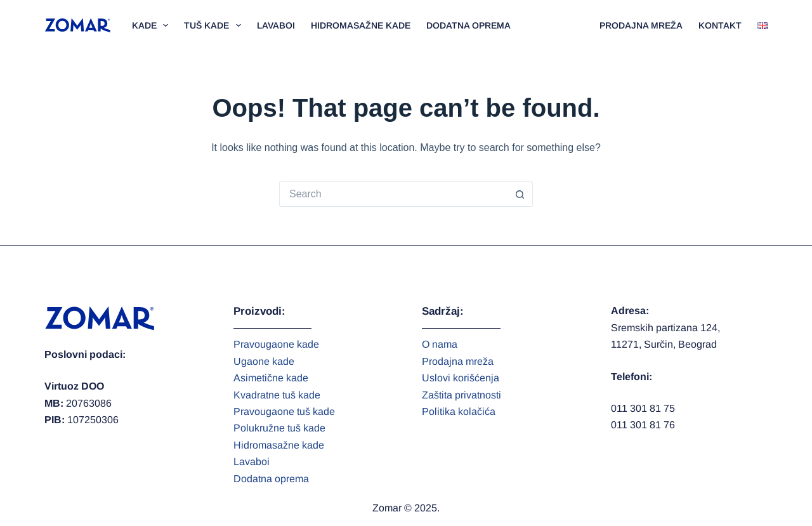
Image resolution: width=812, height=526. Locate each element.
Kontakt (720, 25)
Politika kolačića (459, 411)
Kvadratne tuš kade (277, 395)
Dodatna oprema (468, 25)
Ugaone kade (264, 361)
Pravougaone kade (276, 344)
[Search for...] (393, 194)
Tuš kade (215, 25)
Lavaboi (276, 25)
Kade (153, 25)
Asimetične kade (271, 378)
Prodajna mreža (641, 25)
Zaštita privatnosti (462, 395)
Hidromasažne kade (361, 25)
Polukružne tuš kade (279, 428)
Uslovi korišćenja (461, 378)
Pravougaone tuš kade (284, 411)
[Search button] (520, 194)
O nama (440, 344)
